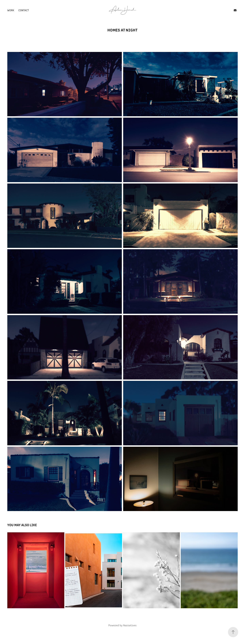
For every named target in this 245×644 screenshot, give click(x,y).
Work (11, 10)
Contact (24, 10)
